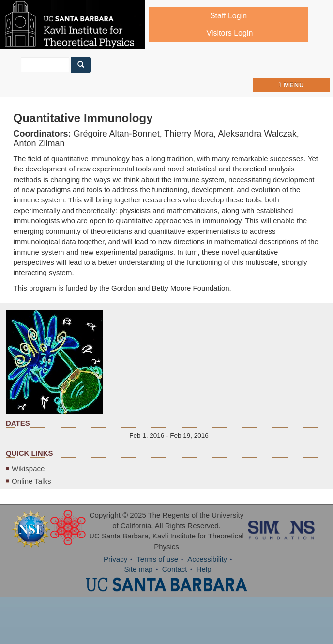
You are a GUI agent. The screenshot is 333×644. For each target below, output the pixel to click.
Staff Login (228, 16)
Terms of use (157, 559)
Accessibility (207, 559)
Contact (175, 569)
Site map (138, 569)
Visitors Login (230, 33)
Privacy (115, 559)
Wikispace (28, 468)
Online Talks (31, 481)
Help (204, 569)
